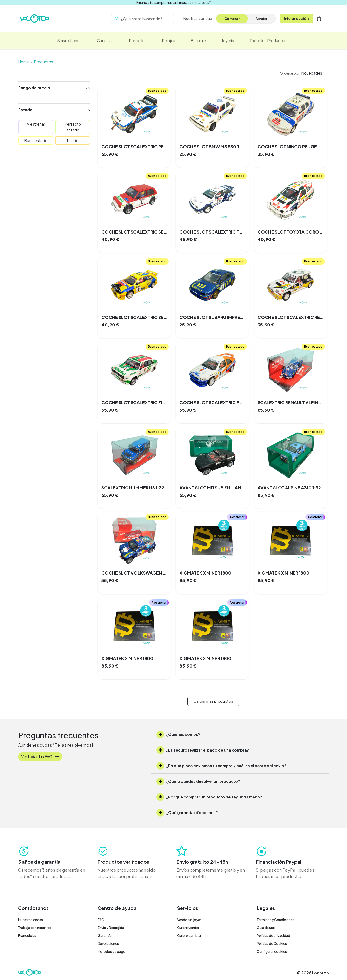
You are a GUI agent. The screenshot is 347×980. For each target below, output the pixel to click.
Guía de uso (266, 928)
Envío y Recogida (111, 928)
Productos (43, 62)
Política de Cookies (272, 943)
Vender (262, 19)
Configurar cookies (272, 951)
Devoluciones (108, 943)
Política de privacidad (273, 935)
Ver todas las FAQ (40, 756)
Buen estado (36, 140)
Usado (73, 140)
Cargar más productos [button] (213, 701)
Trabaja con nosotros (35, 928)
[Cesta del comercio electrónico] (319, 19)
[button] (303, 73)
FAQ (101, 920)
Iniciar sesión (296, 18)
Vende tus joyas (189, 920)
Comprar (232, 19)
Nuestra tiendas (30, 920)
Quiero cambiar (189, 935)
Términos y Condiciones (275, 920)
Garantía (105, 935)
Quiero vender (188, 928)
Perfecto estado (73, 127)
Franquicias (27, 935)
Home (23, 62)
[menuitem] (197, 19)
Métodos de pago (111, 951)
